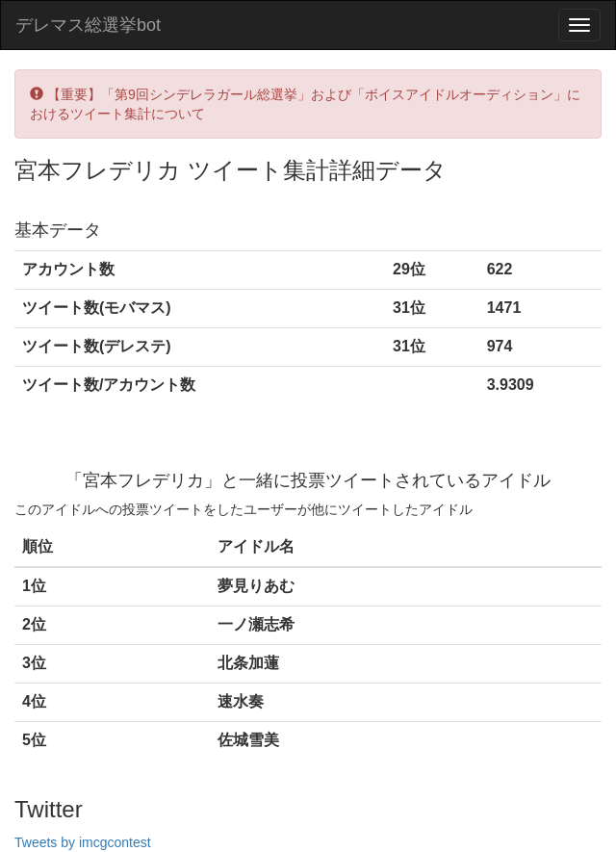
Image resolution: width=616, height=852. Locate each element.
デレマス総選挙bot (88, 25)
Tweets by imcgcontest (83, 842)
